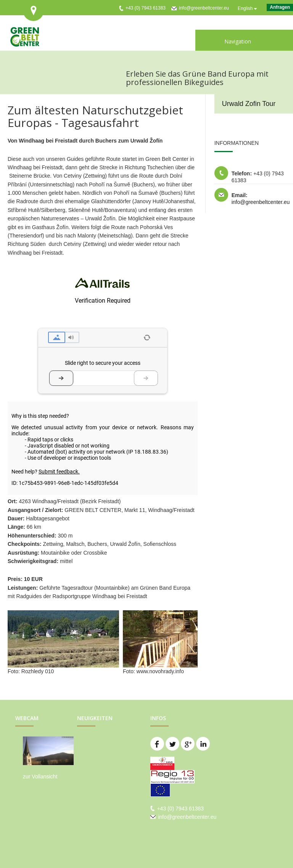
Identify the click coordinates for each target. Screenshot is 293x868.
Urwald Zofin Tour (249, 104)
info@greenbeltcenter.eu (204, 8)
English (245, 8)
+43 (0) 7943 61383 (146, 8)
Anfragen (280, 7)
